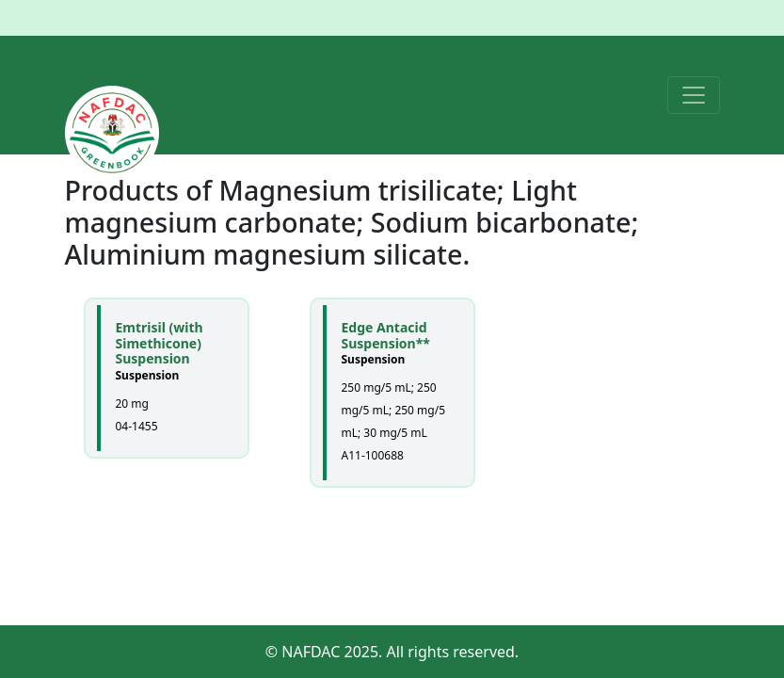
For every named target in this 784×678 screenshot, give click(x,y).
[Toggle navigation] (694, 95)
